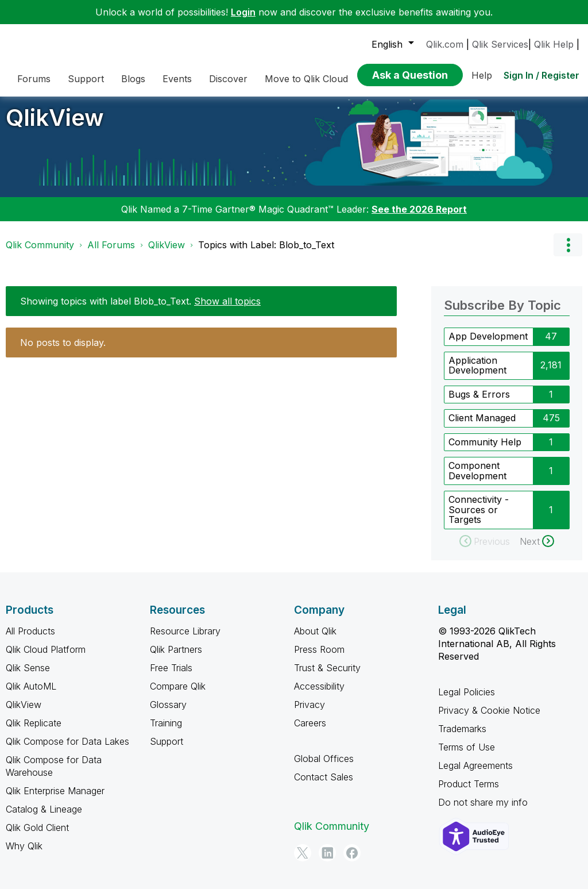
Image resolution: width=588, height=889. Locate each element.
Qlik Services (500, 44)
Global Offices (324, 767)
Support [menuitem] (86, 79)
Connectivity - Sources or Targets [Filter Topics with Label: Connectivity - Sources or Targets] (479, 518)
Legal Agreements (475, 773)
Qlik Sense (28, 676)
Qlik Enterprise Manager (55, 799)
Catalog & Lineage (44, 817)
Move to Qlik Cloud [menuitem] (306, 79)
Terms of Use (467, 755)
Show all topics (227, 310)
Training (166, 731)
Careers (310, 731)
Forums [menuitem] (34, 79)
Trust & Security (327, 676)
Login (243, 12)
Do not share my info (483, 810)
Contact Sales (324, 785)
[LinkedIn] (327, 861)
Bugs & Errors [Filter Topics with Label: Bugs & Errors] (479, 402)
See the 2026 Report (419, 218)
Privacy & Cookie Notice (489, 718)
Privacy (310, 713)
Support (167, 749)
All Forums (111, 253)
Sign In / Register (541, 75)
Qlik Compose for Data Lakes (67, 749)
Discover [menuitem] (228, 79)
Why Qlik (24, 854)
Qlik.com (445, 44)
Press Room (319, 657)
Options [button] (568, 253)
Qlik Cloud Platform (46, 657)
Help (482, 75)
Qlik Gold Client (37, 836)
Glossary (168, 713)
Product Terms (469, 792)
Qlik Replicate (34, 731)
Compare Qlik (178, 694)
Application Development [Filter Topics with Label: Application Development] (477, 374)
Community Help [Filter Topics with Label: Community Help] (485, 450)
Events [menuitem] (177, 79)
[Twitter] (303, 861)
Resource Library (185, 639)
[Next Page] (537, 549)
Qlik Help (554, 44)
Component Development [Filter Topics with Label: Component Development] (477, 479)
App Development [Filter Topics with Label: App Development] (488, 345)
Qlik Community (40, 253)
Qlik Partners (176, 657)
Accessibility (319, 694)
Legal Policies (467, 700)
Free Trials (171, 676)
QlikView (55, 126)
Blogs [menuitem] (133, 79)
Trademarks (462, 737)
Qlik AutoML (31, 694)
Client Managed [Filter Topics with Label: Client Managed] (482, 426)
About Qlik (315, 639)
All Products (30, 639)
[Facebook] (352, 861)
